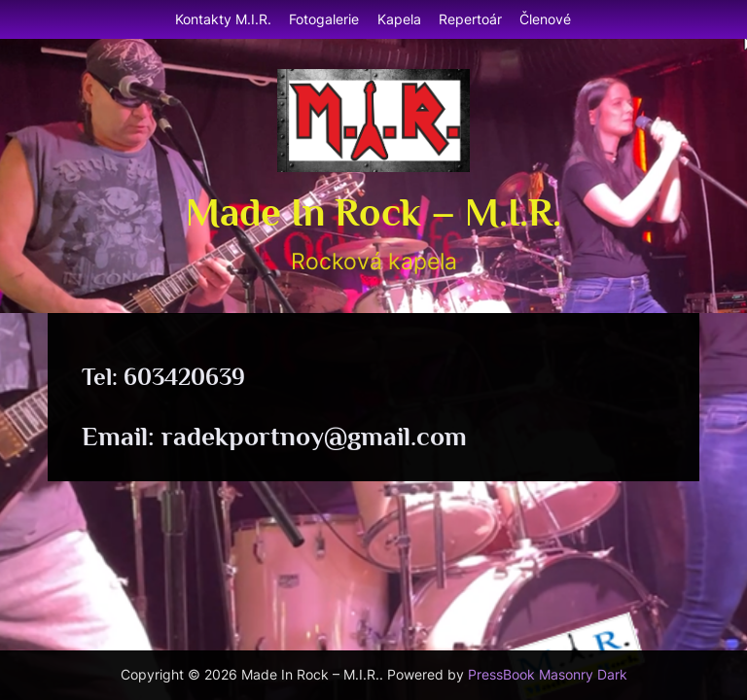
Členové (545, 19)
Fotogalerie (324, 19)
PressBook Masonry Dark (548, 675)
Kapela (399, 19)
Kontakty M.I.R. (223, 19)
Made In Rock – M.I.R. (373, 212)
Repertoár (470, 19)
